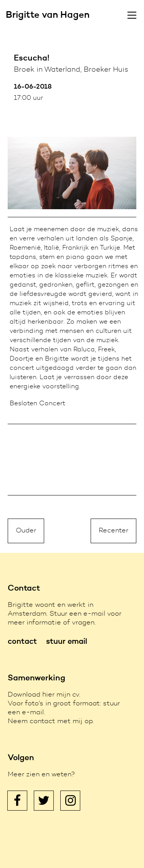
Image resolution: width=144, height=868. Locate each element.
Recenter (113, 531)
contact (22, 642)
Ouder (26, 531)
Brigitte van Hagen (48, 15)
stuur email (67, 642)
